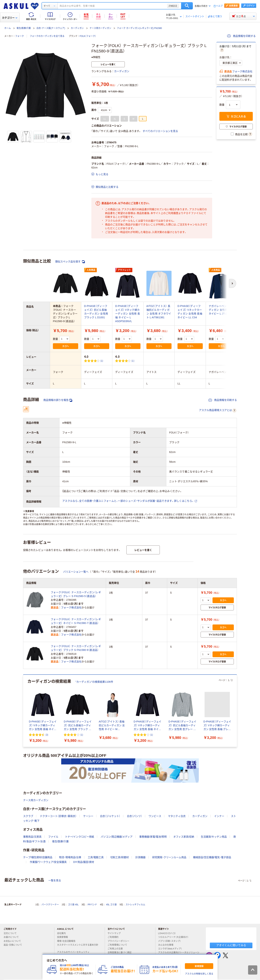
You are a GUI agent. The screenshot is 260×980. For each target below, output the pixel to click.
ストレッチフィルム (135, 905)
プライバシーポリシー (120, 941)
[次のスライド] (236, 711)
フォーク (19, 36)
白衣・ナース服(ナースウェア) (51, 28)
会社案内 (63, 933)
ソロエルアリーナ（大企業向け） (175, 937)
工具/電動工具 (96, 857)
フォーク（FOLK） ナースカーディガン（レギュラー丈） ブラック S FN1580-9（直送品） (76, 648)
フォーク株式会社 (242, 71)
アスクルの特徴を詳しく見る (199, 974)
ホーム (8, 28)
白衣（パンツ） (135, 816)
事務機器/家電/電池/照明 (153, 837)
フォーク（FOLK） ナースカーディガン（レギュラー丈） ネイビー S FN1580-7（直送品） (76, 621)
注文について (12, 933)
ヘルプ (219, 6)
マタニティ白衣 (177, 816)
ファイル (53, 837)
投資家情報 (64, 937)
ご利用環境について (119, 945)
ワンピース (155, 816)
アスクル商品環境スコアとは (218, 410)
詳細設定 (173, 6)
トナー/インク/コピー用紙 (80, 837)
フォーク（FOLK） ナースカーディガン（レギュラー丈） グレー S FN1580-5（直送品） (76, 594)
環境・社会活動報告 (68, 941)
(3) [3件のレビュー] (47, 735)
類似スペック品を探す (70, 262)
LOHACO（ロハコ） (169, 933)
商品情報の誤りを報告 (58, 400)
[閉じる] (218, 955)
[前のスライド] (24, 711)
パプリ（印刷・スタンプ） (171, 941)
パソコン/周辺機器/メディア (117, 837)
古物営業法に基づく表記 (121, 953)
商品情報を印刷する (241, 36)
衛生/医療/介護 (24, 28)
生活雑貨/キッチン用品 (214, 837)
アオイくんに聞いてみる (231, 945)
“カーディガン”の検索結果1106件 (94, 682)
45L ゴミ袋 (111, 905)
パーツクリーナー (50, 905)
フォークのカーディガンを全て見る (47, 36)
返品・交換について (14, 945)
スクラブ (28, 816)
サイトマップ (114, 933)
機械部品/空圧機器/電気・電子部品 (212, 857)
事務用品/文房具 (32, 837)
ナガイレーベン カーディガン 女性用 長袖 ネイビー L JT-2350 (221, 310)
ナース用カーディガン (100, 28)
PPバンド (92, 905)
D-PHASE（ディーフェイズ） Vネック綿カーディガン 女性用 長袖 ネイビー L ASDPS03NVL (128, 314)
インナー (219, 816)
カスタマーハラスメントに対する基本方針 (78, 946)
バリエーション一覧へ (76, 572)
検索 (187, 6)
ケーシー (88, 816)
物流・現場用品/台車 (70, 857)
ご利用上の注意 (117, 949)
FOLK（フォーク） (88, 36)
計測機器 (140, 857)
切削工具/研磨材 (120, 857)
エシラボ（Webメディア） (172, 949)
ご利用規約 (114, 937)
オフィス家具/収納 (184, 837)
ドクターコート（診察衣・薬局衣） (58, 816)
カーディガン (77, 28)
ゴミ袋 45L (73, 905)
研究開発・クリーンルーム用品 (169, 857)
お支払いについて (14, 941)
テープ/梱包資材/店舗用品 (38, 857)
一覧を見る (55, 880)
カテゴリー (10, 18)
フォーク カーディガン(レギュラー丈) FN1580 (139, 28)
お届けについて (13, 937)
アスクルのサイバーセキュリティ (75, 952)
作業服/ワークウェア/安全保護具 (48, 862)
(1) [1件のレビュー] (102, 361)
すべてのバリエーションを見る (160, 131)
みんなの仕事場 (167, 945)
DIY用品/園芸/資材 (84, 862)
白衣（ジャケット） (110, 816)
